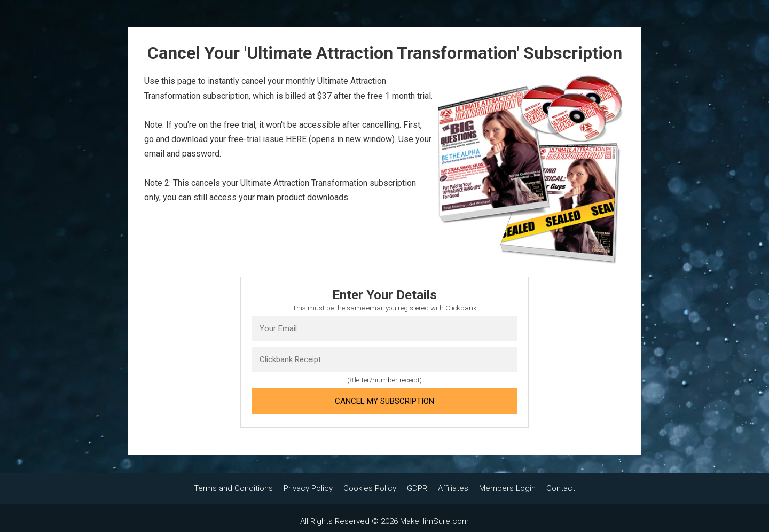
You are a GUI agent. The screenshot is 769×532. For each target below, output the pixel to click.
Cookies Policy (370, 488)
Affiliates (453, 488)
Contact (561, 488)
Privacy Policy (308, 488)
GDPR (417, 488)
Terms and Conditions (233, 488)
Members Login (507, 488)
